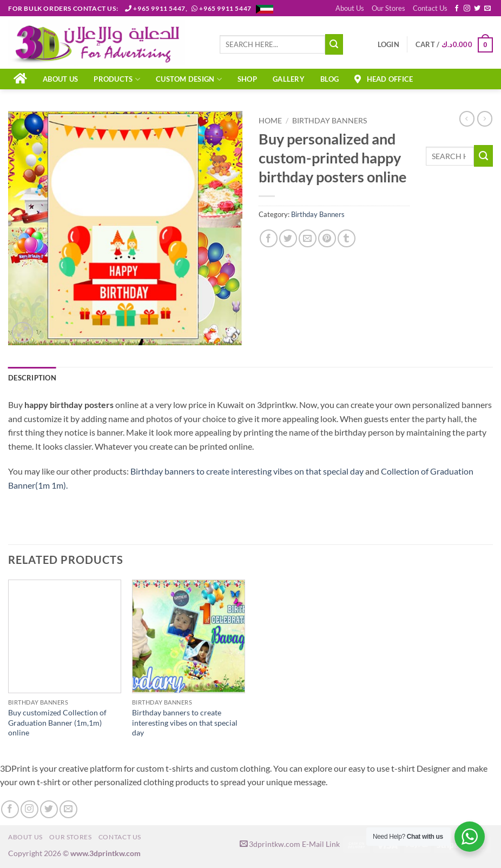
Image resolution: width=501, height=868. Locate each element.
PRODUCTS (117, 79)
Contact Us (430, 8)
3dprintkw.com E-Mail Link (290, 844)
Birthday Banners (329, 121)
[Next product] (467, 119)
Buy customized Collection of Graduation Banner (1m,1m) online (57, 722)
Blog (329, 79)
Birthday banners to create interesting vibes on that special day (247, 471)
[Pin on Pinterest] (327, 238)
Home (270, 121)
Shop (247, 79)
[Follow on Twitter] (477, 9)
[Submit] (334, 44)
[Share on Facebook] (269, 238)
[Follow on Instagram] (467, 9)
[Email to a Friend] (308, 238)
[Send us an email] (487, 9)
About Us (350, 8)
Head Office (384, 79)
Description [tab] (32, 378)
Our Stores (388, 8)
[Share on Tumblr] (347, 238)
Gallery (289, 79)
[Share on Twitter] (288, 238)
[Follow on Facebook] (457, 9)
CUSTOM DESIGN (189, 79)
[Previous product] (485, 119)
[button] (388, 44)
